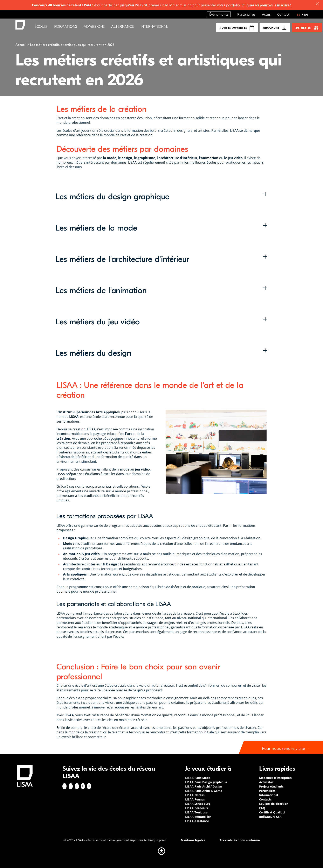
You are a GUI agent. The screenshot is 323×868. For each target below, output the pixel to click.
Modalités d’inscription (275, 778)
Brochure (271, 28)
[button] (161, 197)
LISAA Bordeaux (197, 808)
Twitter (83, 786)
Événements (219, 14)
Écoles (41, 27)
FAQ (262, 808)
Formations (66, 27)
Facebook (64, 786)
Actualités (266, 782)
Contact (283, 14)
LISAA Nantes (195, 795)
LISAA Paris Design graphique (206, 782)
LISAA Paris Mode (198, 778)
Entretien (303, 28)
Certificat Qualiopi (272, 812)
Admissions (94, 27)
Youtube (89, 786)
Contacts (265, 799)
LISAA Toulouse (196, 812)
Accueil (21, 45)
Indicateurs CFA (270, 817)
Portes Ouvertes (237, 28)
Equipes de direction (274, 804)
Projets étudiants (271, 786)
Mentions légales (193, 840)
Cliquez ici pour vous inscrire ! (267, 5)
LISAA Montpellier (198, 817)
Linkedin (77, 786)
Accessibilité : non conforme (240, 840)
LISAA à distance (197, 821)
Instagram (71, 786)
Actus (266, 14)
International (154, 27)
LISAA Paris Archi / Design (204, 786)
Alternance (123, 27)
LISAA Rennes (195, 799)
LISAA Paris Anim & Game (204, 791)
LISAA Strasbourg (198, 804)
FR (300, 15)
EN (306, 15)
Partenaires (246, 14)
